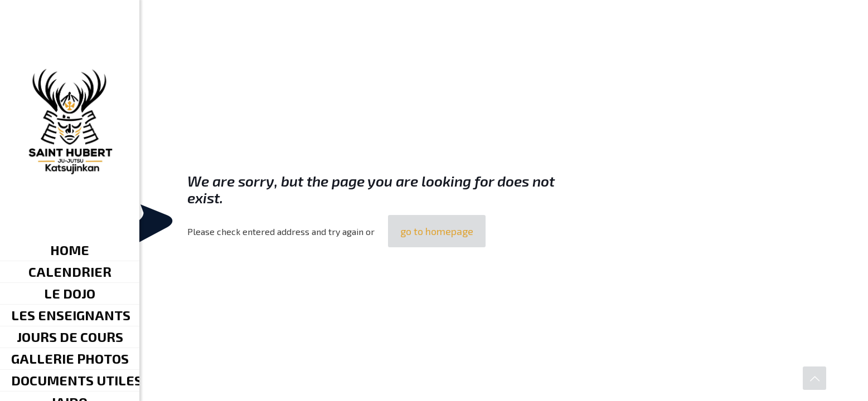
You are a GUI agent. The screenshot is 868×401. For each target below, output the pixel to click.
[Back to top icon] (814, 378)
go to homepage (437, 231)
